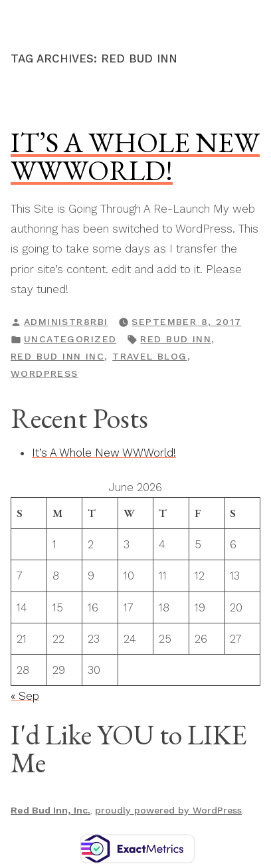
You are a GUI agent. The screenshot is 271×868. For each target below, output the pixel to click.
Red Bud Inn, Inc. (50, 810)
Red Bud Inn (176, 339)
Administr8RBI (66, 322)
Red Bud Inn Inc (57, 356)
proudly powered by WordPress (168, 810)
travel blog (150, 356)
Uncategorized (70, 339)
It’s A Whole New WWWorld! (135, 156)
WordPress (45, 374)
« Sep (25, 696)
